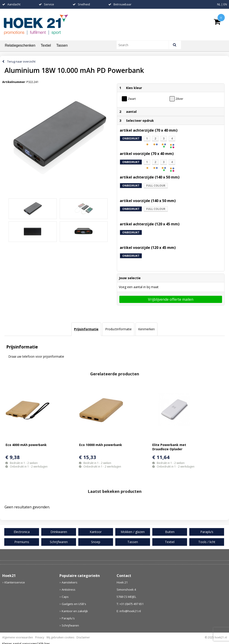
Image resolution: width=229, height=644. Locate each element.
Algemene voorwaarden (18, 637)
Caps (65, 597)
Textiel (46, 45)
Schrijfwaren (70, 625)
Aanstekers (70, 582)
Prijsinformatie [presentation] (86, 329)
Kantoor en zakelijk (75, 611)
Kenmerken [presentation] (146, 329)
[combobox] (145, 45)
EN (225, 4)
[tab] (86, 329)
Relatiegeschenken (20, 45)
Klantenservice (15, 582)
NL (219, 4)
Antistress (69, 590)
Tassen (62, 45)
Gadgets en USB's (74, 604)
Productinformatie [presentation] (118, 329)
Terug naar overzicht (21, 61)
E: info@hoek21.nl (129, 611)
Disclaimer (83, 637)
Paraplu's (68, 618)
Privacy (40, 637)
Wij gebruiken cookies (60, 637)
